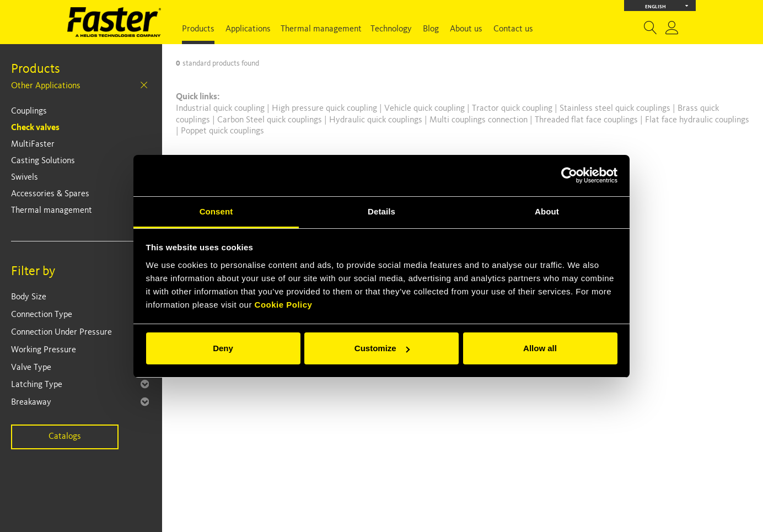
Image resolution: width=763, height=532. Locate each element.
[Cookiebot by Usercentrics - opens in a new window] (569, 175)
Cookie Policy (284, 305)
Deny (223, 348)
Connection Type (42, 315)
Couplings (29, 111)
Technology (391, 29)
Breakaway (31, 402)
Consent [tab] (216, 211)
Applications (248, 29)
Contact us (513, 29)
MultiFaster (33, 144)
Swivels (25, 178)
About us (466, 29)
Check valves (35, 128)
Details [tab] (382, 211)
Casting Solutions (43, 161)
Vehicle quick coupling (426, 109)
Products (198, 29)
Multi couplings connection (480, 120)
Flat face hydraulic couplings (697, 120)
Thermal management (321, 29)
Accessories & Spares (50, 194)
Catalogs (65, 437)
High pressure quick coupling (326, 109)
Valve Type (31, 368)
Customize (382, 348)
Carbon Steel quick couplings (271, 120)
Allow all (540, 348)
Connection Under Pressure (61, 332)
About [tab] (547, 211)
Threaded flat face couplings (587, 120)
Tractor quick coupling (513, 109)
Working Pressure (44, 350)
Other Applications (46, 86)
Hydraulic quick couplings (377, 120)
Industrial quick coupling (220, 109)
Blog (431, 29)
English (667, 6)
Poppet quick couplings (222, 131)
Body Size (29, 297)
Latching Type (37, 385)
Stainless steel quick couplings (616, 109)
